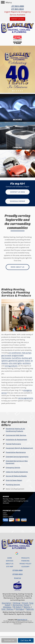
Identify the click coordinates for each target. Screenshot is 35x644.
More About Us (18, 267)
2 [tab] (15, 91)
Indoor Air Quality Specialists (17, 472)
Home (10, 558)
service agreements (26, 398)
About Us (10, 564)
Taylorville (30, 609)
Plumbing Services (13, 485)
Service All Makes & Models (16, 476)
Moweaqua (7, 607)
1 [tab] (13, 91)
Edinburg (17, 603)
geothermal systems (16, 361)
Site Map (10, 567)
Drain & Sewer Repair (14, 480)
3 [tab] (17, 91)
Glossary (25, 567)
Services (10, 561)
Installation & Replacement (16, 440)
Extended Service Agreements (17, 457)
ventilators (27, 363)
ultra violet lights (15, 363)
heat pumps (27, 353)
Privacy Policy (25, 564)
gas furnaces (6, 355)
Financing (25, 561)
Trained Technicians (13, 444)
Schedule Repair (17, 201)
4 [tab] (19, 91)
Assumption (6, 603)
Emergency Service (13, 468)
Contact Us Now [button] (17, 19)
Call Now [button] (26, 640)
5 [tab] (21, 91)
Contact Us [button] (9, 640)
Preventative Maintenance (16, 452)
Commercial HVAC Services (16, 435)
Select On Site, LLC (22, 620)
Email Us (18, 578)
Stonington (20, 609)
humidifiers (16, 358)
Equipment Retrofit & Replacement (19, 448)
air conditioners (15, 353)
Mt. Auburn (17, 607)
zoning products (11, 366)
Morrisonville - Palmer (21, 605)
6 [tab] (23, 91)
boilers (27, 361)
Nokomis (27, 607)
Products (25, 558)
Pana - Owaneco (8, 609)
